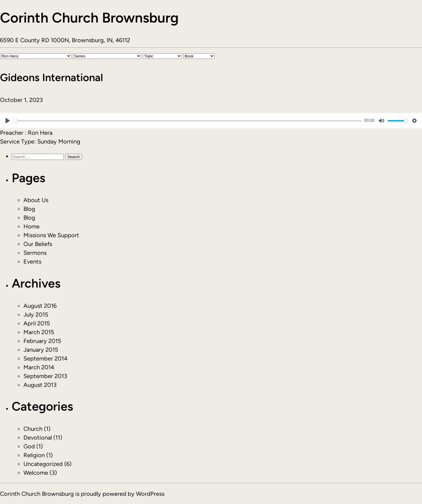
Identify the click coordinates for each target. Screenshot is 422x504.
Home (32, 226)
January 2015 (41, 350)
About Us (36, 200)
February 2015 (42, 341)
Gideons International (52, 77)
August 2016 (40, 306)
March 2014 (39, 367)
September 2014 (45, 358)
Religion (34, 455)
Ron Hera (40, 133)
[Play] (8, 121)
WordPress (150, 494)
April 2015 (37, 323)
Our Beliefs (38, 244)
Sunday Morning (59, 141)
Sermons (35, 253)
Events (32, 262)
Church (33, 429)
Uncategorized (43, 464)
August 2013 (40, 385)
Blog (29, 209)
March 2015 (39, 332)
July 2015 (36, 315)
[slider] (188, 121)
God (29, 446)
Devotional (38, 438)
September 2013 (45, 376)
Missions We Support (51, 235)
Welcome (36, 473)
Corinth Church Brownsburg (89, 18)
